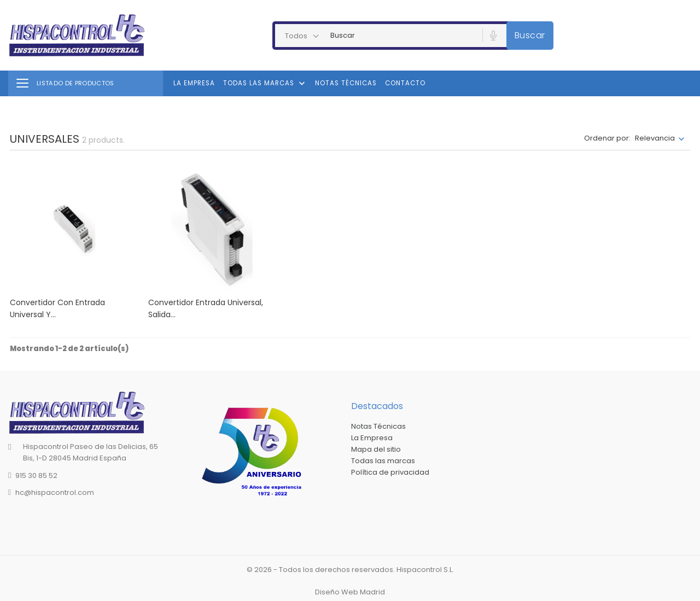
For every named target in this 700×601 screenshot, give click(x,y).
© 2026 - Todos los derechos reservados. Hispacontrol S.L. (350, 570)
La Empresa (194, 83)
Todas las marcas (265, 84)
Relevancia (655, 138)
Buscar (530, 35)
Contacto (405, 83)
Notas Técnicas (346, 83)
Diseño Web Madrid (350, 592)
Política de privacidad (390, 472)
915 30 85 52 (36, 475)
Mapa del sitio (376, 449)
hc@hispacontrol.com (55, 492)
